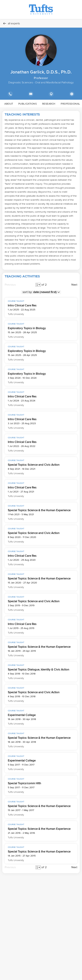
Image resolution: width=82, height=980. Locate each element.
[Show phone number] (10, 94)
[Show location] (51, 94)
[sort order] (46, 292)
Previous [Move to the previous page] (10, 285)
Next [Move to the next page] (74, 285)
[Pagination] (38, 285)
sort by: (27, 292)
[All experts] (41, 23)
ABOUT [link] (9, 104)
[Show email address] (31, 94)
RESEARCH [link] (49, 104)
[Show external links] (72, 94)
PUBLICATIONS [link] (28, 104)
